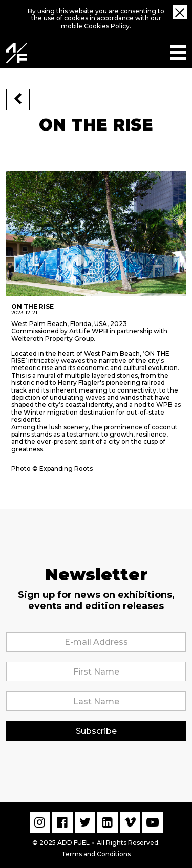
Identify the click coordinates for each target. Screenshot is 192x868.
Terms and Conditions (96, 853)
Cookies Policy (107, 26)
